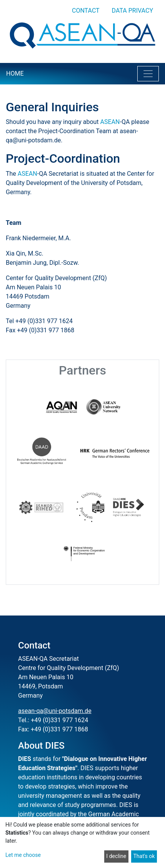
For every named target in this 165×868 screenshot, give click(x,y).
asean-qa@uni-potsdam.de (55, 711)
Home (15, 73)
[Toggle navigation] (148, 74)
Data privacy (132, 11)
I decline (116, 856)
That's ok (144, 856)
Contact (86, 11)
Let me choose (23, 855)
